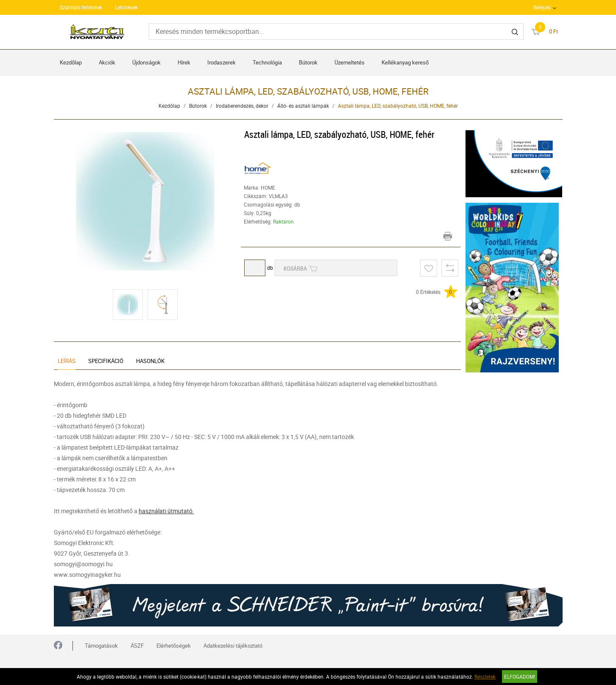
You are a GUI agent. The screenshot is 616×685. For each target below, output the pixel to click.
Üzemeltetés (350, 62)
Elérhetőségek (174, 646)
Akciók (107, 62)
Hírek (184, 62)
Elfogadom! (520, 677)
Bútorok (308, 62)
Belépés (542, 7)
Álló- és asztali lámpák (303, 106)
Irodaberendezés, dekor (242, 106)
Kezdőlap (71, 62)
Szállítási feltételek (81, 7)
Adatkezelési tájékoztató (233, 646)
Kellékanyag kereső (405, 62)
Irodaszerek (222, 62)
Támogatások (101, 646)
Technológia (267, 62)
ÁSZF (137, 646)
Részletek (485, 677)
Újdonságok (146, 62)
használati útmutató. (166, 511)
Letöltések (126, 7)
